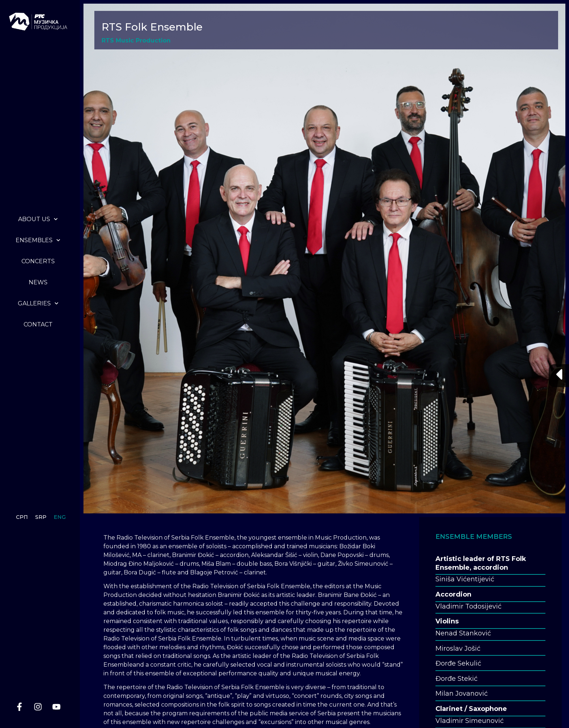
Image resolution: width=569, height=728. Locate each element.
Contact (38, 324)
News (38, 282)
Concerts (38, 261)
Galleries (38, 303)
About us (38, 219)
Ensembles (38, 240)
